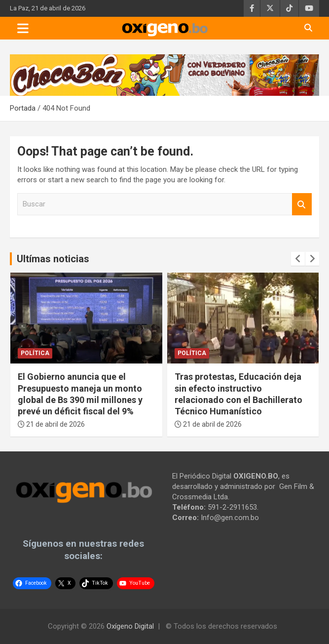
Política (35, 353)
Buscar (302, 204)
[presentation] (298, 259)
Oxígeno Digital (130, 626)
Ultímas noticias (53, 259)
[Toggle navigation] (23, 28)
